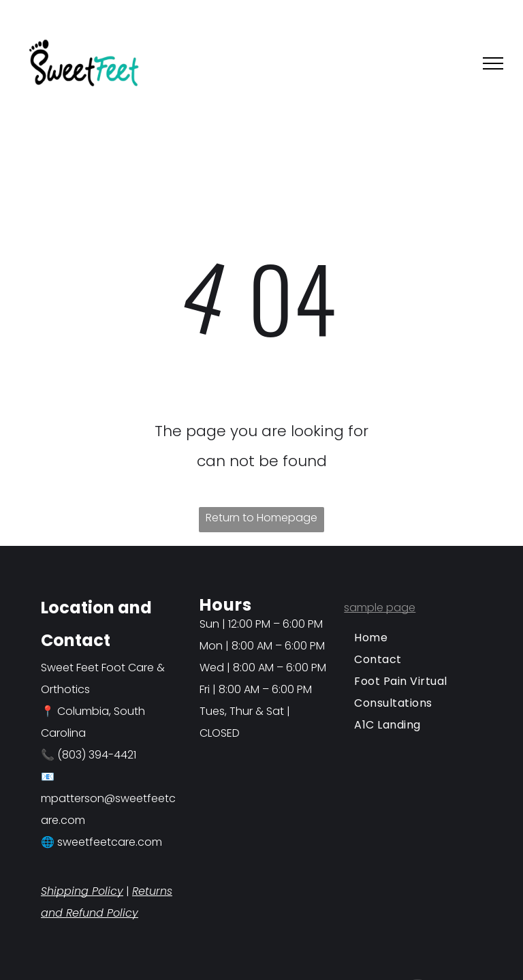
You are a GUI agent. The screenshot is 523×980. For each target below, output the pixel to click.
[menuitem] (413, 638)
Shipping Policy (82, 891)
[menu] (493, 63)
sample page (380, 608)
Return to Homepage (261, 518)
